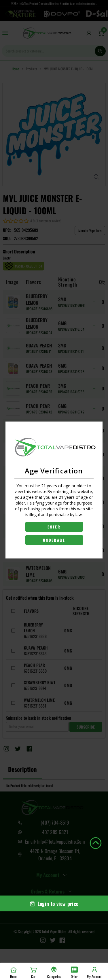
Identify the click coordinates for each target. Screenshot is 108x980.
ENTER (54, 527)
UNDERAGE (54, 540)
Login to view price (54, 904)
